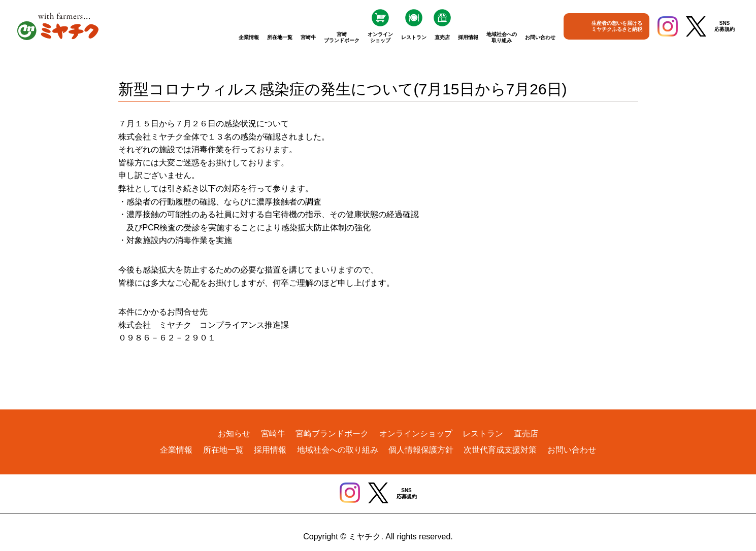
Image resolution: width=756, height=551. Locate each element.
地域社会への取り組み (502, 37)
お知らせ (234, 434)
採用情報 (468, 37)
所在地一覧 (280, 37)
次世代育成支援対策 (500, 450)
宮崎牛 (308, 37)
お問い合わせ (540, 37)
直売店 (442, 37)
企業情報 (249, 37)
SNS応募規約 (725, 26)
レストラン (414, 37)
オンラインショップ (380, 37)
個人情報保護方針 (421, 450)
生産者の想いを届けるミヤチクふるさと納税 (617, 26)
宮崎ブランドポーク (342, 37)
